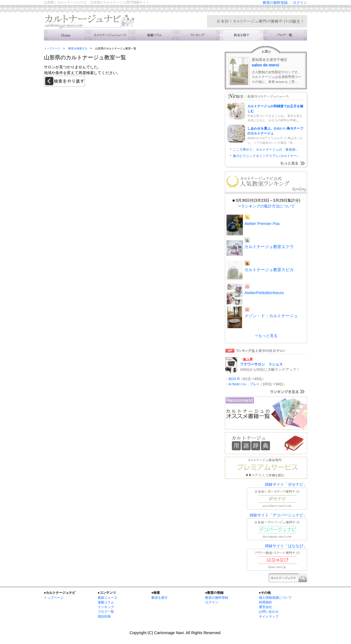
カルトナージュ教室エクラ (269, 247)
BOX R (234, 379)
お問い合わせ (269, 612)
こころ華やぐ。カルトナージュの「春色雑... (265, 150)
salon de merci (265, 65)
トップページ (52, 48)
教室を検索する (241, 35)
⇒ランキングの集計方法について (266, 206)
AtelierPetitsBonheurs (264, 293)
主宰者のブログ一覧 (285, 35)
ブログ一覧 (106, 612)
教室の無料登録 (275, 3)
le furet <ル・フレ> (244, 384)
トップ (66, 35)
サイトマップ (269, 617)
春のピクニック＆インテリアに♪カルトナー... (266, 156)
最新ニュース (107, 598)
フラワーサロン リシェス (261, 364)
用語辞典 (104, 617)
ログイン (300, 3)
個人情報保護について (275, 598)
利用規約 (265, 602)
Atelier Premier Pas (262, 223)
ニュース (110, 35)
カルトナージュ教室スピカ (269, 270)
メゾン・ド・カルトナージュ (271, 316)
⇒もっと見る (266, 336)
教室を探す (160, 598)
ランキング (197, 35)
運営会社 (265, 607)
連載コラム (154, 35)
